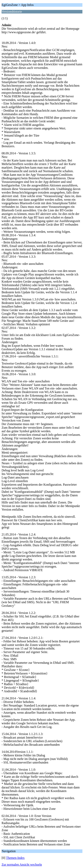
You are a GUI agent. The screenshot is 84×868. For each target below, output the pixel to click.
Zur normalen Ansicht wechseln (22, 865)
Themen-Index (15, 858)
